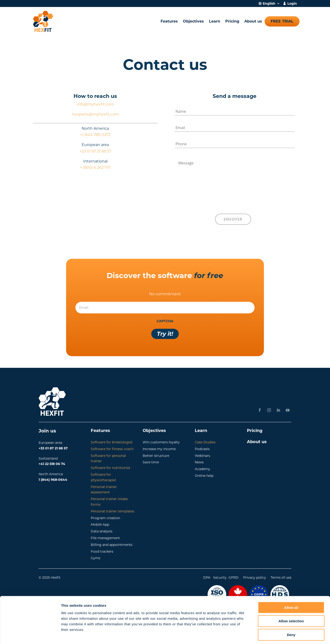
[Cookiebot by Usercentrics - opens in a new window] (30, 635)
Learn (215, 21)
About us (253, 21)
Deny (291, 614)
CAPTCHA (165, 320)
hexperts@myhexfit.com (95, 114)
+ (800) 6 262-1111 (95, 168)
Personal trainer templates (113, 510)
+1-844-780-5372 (95, 135)
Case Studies (205, 441)
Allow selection (291, 601)
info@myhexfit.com (95, 104)
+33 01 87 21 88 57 (95, 151)
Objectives (193, 21)
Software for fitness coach (112, 448)
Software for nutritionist (111, 467)
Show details (244, 635)
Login (292, 4)
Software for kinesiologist (112, 441)
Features (169, 21)
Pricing (232, 21)
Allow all (291, 587)
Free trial (282, 21)
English (269, 4)
